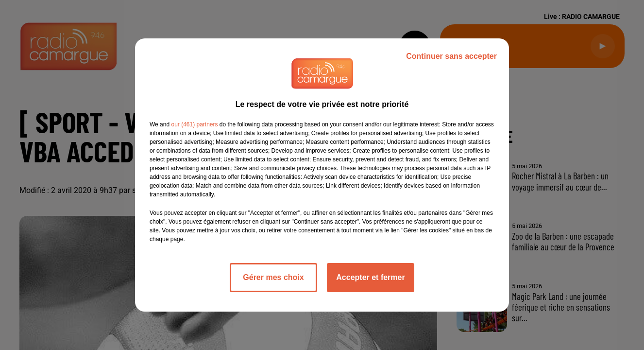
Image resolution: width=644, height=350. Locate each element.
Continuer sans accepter (451, 56)
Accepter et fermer (370, 277)
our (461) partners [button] (194, 124)
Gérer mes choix (273, 277)
